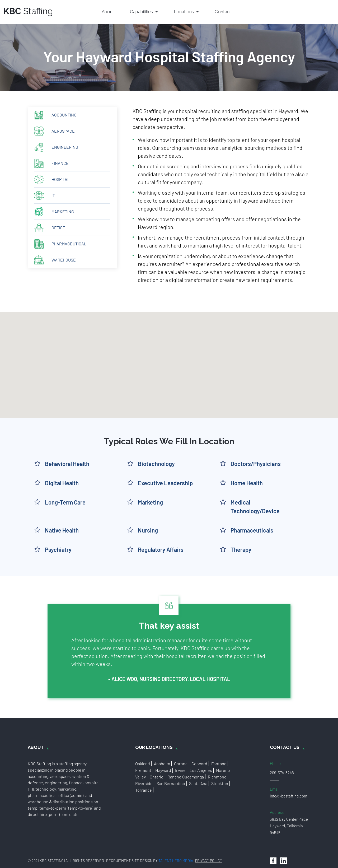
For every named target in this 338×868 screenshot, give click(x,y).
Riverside (144, 783)
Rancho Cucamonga (186, 777)
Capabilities (144, 12)
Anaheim (162, 764)
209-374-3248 (282, 773)
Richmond (217, 777)
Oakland (143, 764)
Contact (223, 12)
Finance (60, 163)
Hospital (61, 179)
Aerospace (63, 131)
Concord (199, 764)
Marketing (63, 211)
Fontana (219, 764)
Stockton (220, 783)
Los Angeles (201, 770)
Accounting (64, 115)
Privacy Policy (209, 860)
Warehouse (64, 260)
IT (53, 195)
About (108, 12)
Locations (186, 12)
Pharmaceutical (69, 244)
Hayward (163, 770)
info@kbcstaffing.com (288, 796)
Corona (181, 764)
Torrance (144, 790)
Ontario (157, 777)
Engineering (65, 147)
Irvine (180, 770)
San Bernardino (171, 783)
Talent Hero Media (176, 860)
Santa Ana (198, 783)
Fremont (143, 770)
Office (58, 228)
